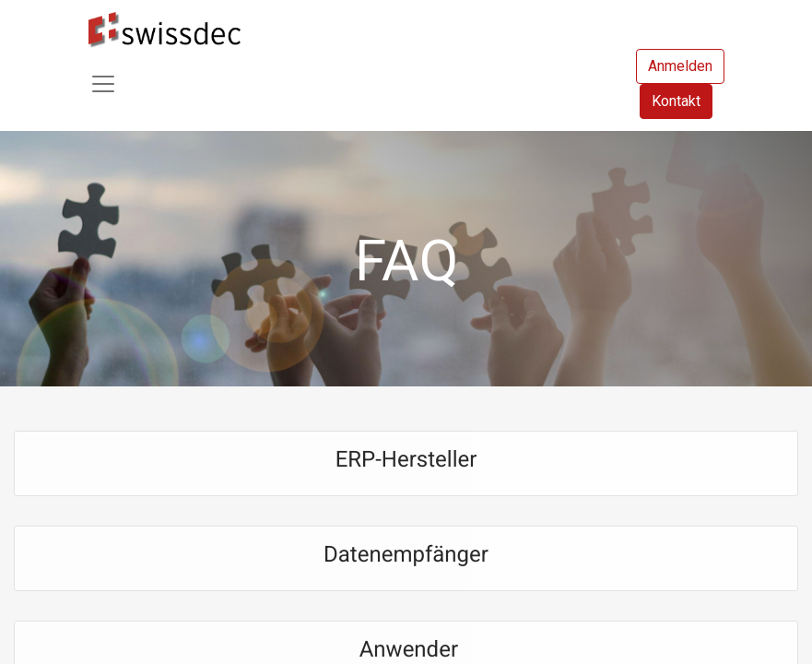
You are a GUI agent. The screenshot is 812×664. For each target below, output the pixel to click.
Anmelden (680, 66)
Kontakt (676, 101)
